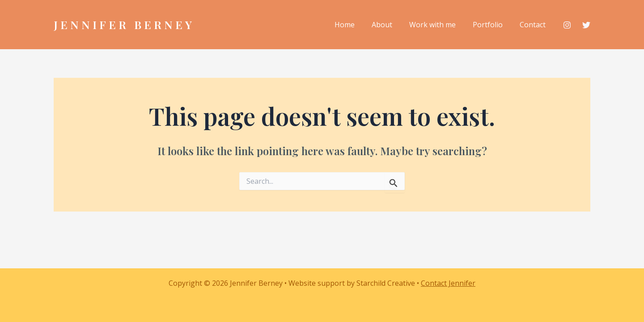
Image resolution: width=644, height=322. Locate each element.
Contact (534, 25)
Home (357, 25)
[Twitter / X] (586, 25)
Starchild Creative (386, 283)
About (391, 25)
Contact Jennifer (448, 283)
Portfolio (492, 25)
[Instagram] (567, 25)
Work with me (439, 25)
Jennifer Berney (124, 24)
